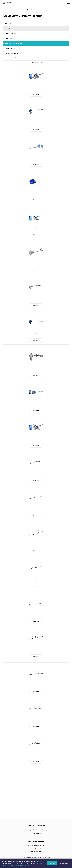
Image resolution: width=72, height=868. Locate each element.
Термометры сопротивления (14, 43)
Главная (5, 9)
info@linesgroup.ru (36, 836)
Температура (15, 9)
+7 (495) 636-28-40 (36, 833)
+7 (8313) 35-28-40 (36, 849)
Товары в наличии (10, 34)
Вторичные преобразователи (14, 58)
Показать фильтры (37, 63)
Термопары (8, 39)
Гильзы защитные (10, 48)
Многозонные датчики (12, 53)
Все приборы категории (12, 29)
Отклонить (64, 863)
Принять (52, 863)
